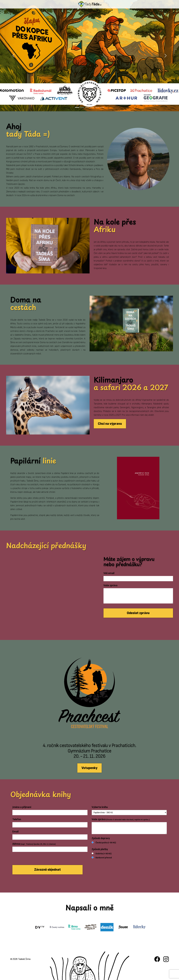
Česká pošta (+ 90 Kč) (106, 843)
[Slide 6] (102, 107)
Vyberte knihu (100, 807)
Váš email (109, 573)
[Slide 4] (92, 107)
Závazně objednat (47, 870)
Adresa (34, 844)
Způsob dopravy (101, 838)
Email (15, 832)
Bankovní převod (104, 858)
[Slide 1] (77, 107)
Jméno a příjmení (22, 807)
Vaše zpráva (110, 585)
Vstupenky (89, 768)
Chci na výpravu (110, 424)
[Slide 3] (87, 107)
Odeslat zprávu (138, 613)
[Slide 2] (82, 107)
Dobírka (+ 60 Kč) (104, 854)
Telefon (17, 819)
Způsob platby (100, 849)
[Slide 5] (97, 107)
